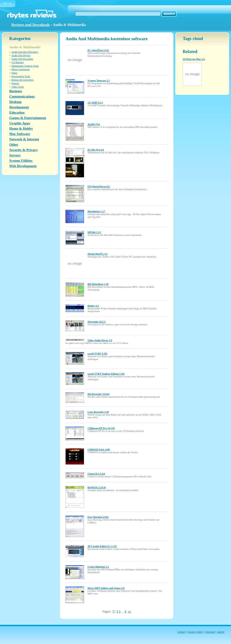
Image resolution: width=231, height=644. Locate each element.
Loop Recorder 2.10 (98, 412)
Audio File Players (21, 55)
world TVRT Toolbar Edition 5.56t (106, 374)
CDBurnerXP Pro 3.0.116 (101, 428)
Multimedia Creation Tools (25, 66)
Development (19, 107)
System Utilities (21, 161)
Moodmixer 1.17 (96, 211)
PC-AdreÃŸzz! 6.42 (98, 50)
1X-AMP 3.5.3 (95, 102)
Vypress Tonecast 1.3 (99, 80)
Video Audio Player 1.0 (100, 340)
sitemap (210, 632)
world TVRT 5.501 (98, 353)
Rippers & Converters (23, 80)
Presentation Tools (21, 76)
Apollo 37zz (94, 124)
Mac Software (20, 134)
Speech (15, 83)
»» (129, 612)
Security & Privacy (23, 150)
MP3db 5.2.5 (94, 232)
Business (16, 91)
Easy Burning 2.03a (98, 517)
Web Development (23, 166)
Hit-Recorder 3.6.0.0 (98, 394)
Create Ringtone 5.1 (98, 567)
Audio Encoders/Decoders (25, 52)
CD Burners (18, 62)
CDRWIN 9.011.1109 (99, 449)
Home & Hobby (21, 129)
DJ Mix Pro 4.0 (96, 150)
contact (181, 632)
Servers (15, 155)
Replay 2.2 (93, 306)
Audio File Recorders (22, 59)
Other (15, 73)
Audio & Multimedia (25, 47)
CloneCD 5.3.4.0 (96, 474)
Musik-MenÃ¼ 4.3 (98, 254)
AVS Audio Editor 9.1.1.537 (102, 546)
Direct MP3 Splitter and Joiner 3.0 (106, 588)
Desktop (15, 102)
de (5, 3)
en (10, 3)
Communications (22, 96)
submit (221, 632)
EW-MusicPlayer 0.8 (99, 186)
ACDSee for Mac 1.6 (194, 59)
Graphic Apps (20, 123)
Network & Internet (24, 139)
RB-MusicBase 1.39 (98, 284)
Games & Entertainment (28, 118)
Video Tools (18, 87)
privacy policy (196, 632)
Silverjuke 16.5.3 (96, 322)
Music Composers (21, 69)
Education (17, 112)
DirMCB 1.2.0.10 (97, 487)
